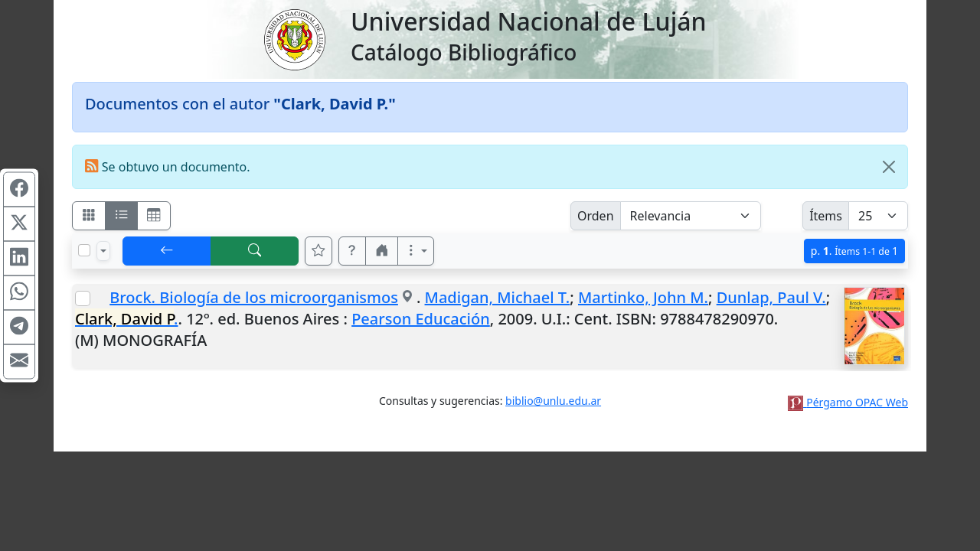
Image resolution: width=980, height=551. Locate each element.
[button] (352, 251)
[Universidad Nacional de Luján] (294, 38)
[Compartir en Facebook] (19, 190)
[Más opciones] (416, 251)
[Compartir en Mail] (19, 362)
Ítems (826, 216)
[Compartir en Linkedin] (19, 259)
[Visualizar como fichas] (89, 216)
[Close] (889, 167)
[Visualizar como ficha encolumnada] (122, 216)
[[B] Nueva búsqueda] (255, 251)
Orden (596, 216)
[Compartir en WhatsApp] (19, 293)
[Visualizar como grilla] (154, 216)
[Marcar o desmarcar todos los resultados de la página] (84, 250)
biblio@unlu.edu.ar (553, 401)
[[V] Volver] (167, 251)
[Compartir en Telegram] (19, 328)
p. (854, 251)
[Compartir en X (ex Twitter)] (19, 224)
